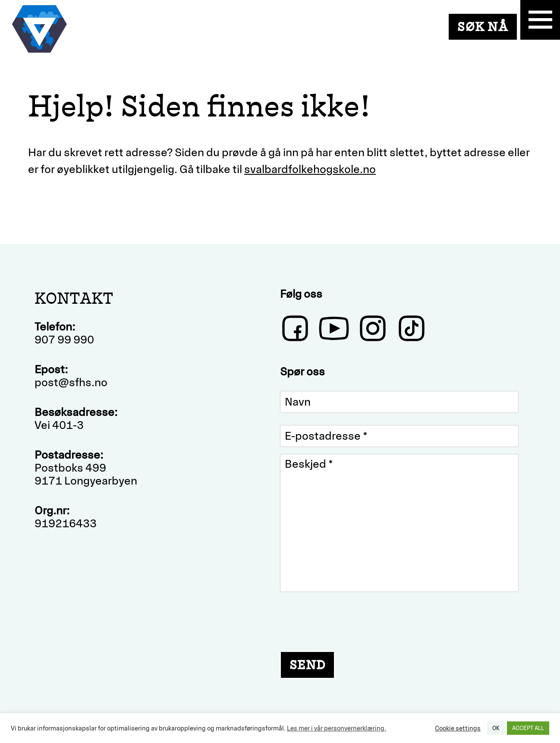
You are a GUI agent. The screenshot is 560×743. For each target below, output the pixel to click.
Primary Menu (540, 20)
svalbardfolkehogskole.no (310, 169)
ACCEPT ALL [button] (528, 728)
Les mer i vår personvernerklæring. (337, 728)
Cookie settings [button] (458, 728)
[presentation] (346, 620)
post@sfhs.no (71, 382)
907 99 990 (64, 340)
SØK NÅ (483, 27)
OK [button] (496, 728)
